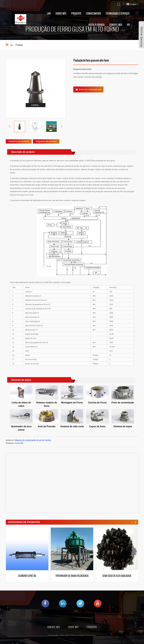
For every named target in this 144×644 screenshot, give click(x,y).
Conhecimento (93, 14)
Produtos (76, 14)
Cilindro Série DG (27, 576)
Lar (49, 14)
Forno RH (19, 443)
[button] (61, 127)
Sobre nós (61, 14)
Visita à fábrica (96, 25)
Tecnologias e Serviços (118, 14)
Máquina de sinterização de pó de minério (33, 440)
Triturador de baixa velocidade (72, 576)
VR (128, 25)
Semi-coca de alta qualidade (117, 576)
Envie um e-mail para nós (90, 89)
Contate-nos (116, 25)
